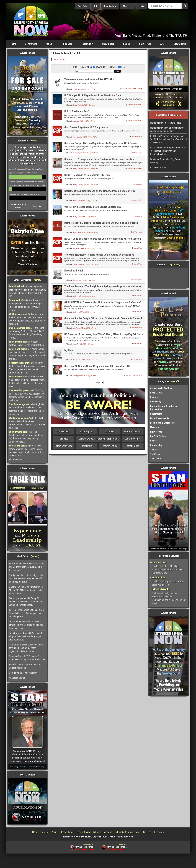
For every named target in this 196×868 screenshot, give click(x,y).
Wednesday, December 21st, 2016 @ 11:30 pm (87, 248)
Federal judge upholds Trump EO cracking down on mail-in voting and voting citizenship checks (26, 602)
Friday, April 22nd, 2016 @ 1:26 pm (83, 344)
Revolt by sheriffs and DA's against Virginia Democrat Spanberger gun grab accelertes (25, 636)
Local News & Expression (162, 423)
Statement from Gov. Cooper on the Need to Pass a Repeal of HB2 (100, 191)
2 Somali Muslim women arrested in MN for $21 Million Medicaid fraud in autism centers (26, 590)
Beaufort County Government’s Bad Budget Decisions (26, 666)
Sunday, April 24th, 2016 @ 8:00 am (84, 312)
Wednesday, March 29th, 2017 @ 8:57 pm (85, 137)
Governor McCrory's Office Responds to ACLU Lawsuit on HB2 (97, 366)
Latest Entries (133, 446)
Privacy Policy (83, 832)
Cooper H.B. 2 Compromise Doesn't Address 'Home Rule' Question (99, 159)
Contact (45, 832)
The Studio (155, 459)
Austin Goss (139, 216)
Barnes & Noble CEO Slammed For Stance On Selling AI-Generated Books (27, 658)
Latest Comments (63, 446)
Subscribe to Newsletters (127, 832)
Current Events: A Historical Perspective (98, 439)
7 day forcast (173, 265)
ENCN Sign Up (86, 431)
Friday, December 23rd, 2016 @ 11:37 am (85, 233)
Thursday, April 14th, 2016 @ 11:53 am (85, 360)
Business (68, 44)
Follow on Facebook (102, 832)
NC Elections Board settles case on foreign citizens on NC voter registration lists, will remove (26, 648)
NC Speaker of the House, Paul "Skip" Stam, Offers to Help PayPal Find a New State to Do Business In (104, 336)
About (54, 832)
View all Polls (37, 206)
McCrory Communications (134, 375)
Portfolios (63, 439)
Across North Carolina (161, 388)
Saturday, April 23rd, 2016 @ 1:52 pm (84, 328)
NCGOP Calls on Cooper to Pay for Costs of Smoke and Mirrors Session (103, 239)
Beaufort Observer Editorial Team (132, 89)
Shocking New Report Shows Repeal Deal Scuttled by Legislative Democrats (99, 256)
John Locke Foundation (135, 105)
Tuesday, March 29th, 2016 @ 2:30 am (84, 376)
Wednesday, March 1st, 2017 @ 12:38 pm (85, 153)
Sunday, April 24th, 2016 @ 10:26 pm (84, 296)
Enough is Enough (74, 271)
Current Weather (133, 439)
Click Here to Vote (18, 204)
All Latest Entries (17, 678)
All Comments (16, 459)
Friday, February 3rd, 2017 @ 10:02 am (85, 201)
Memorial (155, 427)
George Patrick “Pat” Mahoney (23, 673)
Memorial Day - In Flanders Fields (166, 123)
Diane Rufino (138, 296)
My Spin (69, 350)
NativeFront (145, 44)
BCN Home (109, 431)
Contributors (110, 6)
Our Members (63, 431)
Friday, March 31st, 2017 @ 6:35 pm (84, 121)
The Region (156, 454)
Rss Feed (147, 832)
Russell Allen (138, 184)
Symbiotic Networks (160, 589)
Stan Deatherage (137, 137)
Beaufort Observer (133, 431)
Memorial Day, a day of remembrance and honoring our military (167, 129)
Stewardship (180, 44)
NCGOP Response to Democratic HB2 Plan (87, 175)
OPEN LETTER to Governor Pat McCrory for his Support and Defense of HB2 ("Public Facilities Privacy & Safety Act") (103, 304)
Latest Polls (86, 446)
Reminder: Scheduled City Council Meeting (166, 161)
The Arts (154, 450)
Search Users (59, 60)
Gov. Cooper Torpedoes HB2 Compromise (86, 127)
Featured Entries (110, 446)
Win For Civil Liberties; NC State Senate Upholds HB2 (93, 207)
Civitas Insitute (138, 232)
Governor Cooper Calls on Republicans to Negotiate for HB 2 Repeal (101, 143)
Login (141, 6)
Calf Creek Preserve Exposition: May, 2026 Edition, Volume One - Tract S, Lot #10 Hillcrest (168, 139)
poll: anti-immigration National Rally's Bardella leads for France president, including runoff (26, 613)
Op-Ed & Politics (158, 436)
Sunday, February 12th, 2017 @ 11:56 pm (85, 185)
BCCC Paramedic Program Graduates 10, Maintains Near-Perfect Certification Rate (167, 151)
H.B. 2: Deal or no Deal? (77, 111)
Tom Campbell (138, 280)
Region (127, 44)
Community (88, 44)
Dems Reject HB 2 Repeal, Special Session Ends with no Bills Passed (101, 223)
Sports (153, 441)
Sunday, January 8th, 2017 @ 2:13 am (84, 217)
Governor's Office (137, 153)
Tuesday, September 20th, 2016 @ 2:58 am (86, 264)
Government (31, 44)
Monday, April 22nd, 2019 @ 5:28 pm (84, 105)
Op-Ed (49, 44)
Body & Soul (108, 44)
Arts (162, 44)
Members (127, 6)
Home (13, 44)
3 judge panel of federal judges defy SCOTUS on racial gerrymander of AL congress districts (26, 578)
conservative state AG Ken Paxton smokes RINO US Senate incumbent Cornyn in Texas (26, 625)
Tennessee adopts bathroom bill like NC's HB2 (89, 79)
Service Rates (67, 832)
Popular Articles (158, 578)
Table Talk (82, 6)
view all (34, 141)
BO (96, 6)
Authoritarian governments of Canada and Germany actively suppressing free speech (27, 567)
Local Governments (160, 418)
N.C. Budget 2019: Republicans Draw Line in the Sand (93, 95)
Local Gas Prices (158, 562)
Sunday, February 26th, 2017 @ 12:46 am (85, 169)
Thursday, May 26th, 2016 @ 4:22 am (84, 280)
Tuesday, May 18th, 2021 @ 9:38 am (84, 89)
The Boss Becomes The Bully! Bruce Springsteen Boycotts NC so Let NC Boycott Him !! (103, 288)
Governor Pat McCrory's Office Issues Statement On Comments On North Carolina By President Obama (103, 320)
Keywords (159, 832)
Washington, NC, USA (169, 278)
